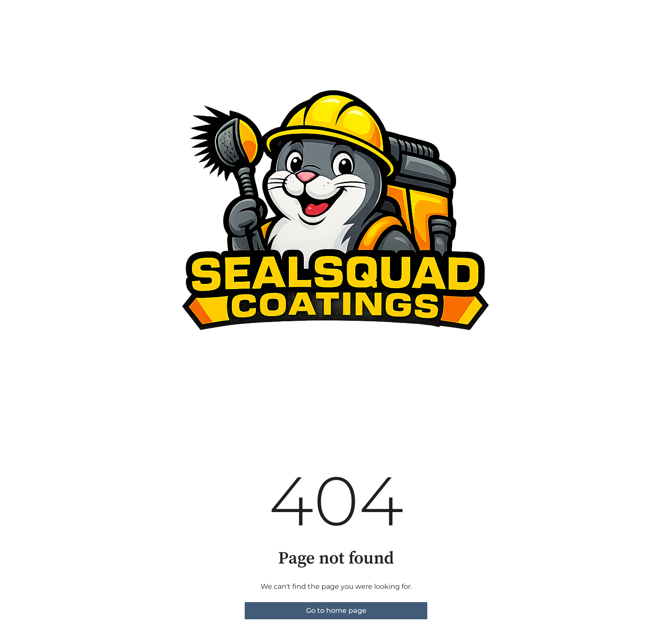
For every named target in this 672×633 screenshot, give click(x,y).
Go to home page (336, 610)
